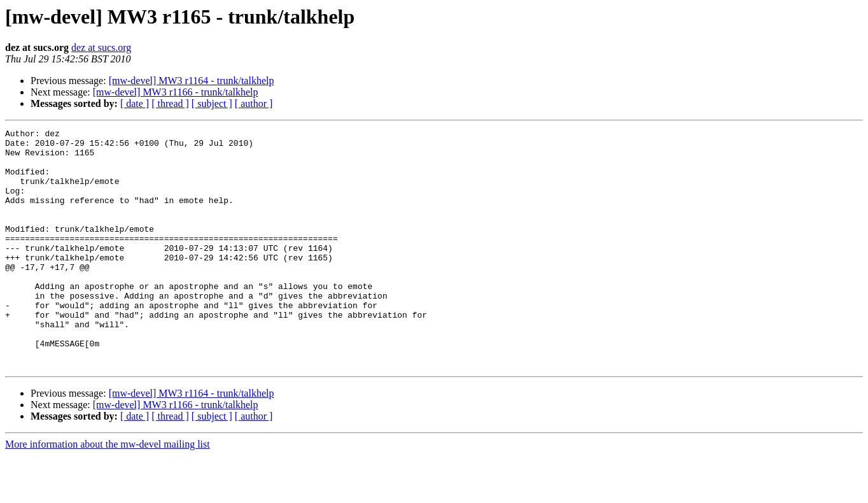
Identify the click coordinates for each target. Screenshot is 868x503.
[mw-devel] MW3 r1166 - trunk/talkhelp (176, 92)
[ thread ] (170, 103)
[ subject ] (212, 103)
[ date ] (135, 103)
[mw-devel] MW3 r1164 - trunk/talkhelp (192, 81)
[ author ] (254, 103)
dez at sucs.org (101, 47)
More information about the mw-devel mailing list (108, 492)
